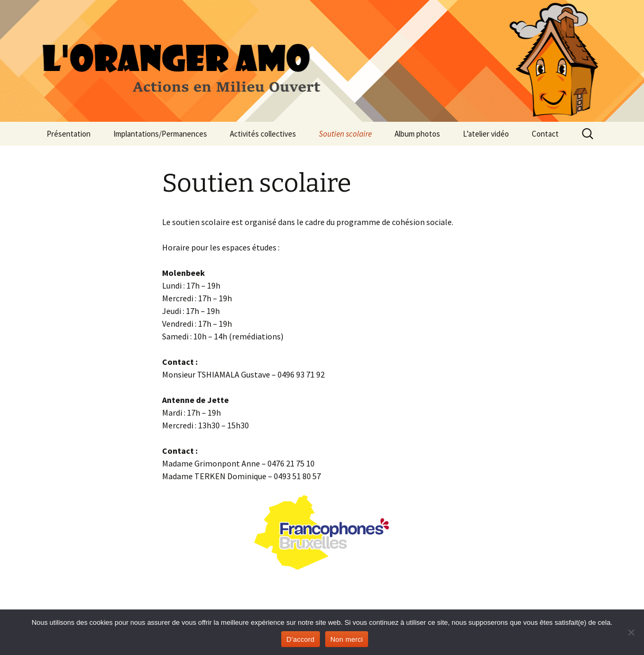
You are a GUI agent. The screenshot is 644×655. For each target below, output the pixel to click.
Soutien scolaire (345, 134)
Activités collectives (263, 134)
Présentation (69, 134)
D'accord (301, 639)
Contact (545, 134)
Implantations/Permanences (160, 134)
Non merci (347, 639)
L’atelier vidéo (486, 134)
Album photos (417, 134)
